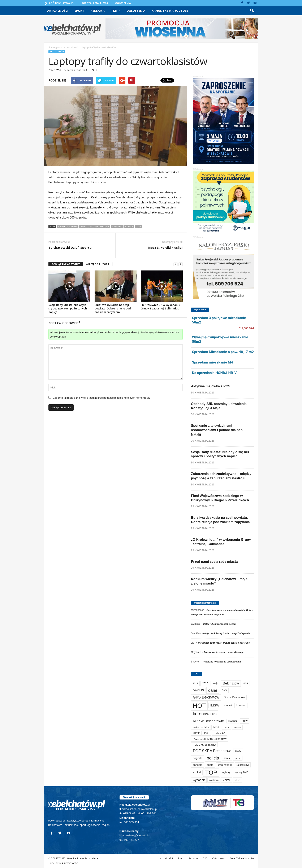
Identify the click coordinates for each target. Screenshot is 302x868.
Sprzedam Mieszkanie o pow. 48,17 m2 (223, 352)
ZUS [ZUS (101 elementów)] (237, 780)
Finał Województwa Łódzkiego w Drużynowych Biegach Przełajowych (220, 498)
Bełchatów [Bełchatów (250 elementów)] (231, 683)
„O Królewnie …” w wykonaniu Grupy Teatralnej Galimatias (160, 307)
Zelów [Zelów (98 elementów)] (227, 780)
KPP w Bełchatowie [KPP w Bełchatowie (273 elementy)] (208, 721)
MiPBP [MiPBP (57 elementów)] (196, 733)
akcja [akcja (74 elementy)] (215, 683)
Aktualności (58, 11)
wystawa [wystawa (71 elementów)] (214, 780)
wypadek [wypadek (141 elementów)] (199, 780)
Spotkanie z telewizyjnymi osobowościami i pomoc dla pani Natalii (217, 430)
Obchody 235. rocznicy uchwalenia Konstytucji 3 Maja (219, 406)
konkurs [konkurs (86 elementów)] (241, 705)
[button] (252, 11)
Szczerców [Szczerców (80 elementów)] (243, 765)
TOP (139, 227)
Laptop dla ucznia (99, 227)
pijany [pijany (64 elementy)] (238, 751)
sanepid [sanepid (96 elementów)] (198, 765)
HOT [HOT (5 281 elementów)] (199, 706)
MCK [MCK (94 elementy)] (216, 727)
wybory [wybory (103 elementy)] (226, 772)
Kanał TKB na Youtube (170, 11)
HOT (83, 227)
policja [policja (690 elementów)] (213, 758)
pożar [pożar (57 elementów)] (238, 758)
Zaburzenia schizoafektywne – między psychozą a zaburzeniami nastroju (221, 476)
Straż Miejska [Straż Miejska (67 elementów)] (225, 765)
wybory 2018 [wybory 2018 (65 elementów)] (242, 772)
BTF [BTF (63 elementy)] (246, 683)
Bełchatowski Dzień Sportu (70, 247)
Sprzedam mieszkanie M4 (213, 362)
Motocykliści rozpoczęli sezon (219, 624)
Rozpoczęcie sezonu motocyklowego (224, 652)
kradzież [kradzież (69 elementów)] (233, 721)
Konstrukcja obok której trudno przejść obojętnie (223, 633)
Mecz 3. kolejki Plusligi (165, 247)
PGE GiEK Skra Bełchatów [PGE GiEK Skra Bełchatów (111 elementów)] (210, 739)
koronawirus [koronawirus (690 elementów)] (205, 714)
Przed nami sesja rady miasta (214, 562)
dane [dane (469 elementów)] (213, 690)
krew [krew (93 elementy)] (245, 721)
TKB (116, 11)
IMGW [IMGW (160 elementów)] (215, 705)
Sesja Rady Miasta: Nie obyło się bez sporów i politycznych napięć (68, 308)
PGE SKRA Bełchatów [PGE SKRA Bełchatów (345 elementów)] (212, 751)
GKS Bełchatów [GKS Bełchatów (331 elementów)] (206, 697)
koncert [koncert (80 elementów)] (228, 705)
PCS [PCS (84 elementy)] (207, 733)
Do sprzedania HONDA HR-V (214, 373)
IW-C (58, 70)
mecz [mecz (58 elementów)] (226, 727)
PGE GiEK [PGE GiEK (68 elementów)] (220, 733)
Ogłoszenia (123, 3)
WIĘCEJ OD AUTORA (98, 264)
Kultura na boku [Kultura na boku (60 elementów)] (201, 727)
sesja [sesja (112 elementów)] (210, 765)
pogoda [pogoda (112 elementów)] (198, 758)
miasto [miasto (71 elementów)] (237, 727)
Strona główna (55, 47)
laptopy (117, 227)
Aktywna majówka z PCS (211, 386)
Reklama (98, 11)
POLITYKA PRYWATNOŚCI (64, 863)
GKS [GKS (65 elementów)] (224, 690)
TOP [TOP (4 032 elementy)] (211, 772)
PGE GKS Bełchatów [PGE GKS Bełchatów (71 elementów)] (204, 745)
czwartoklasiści (68, 227)
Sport (79, 11)
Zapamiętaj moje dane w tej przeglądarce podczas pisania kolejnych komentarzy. (102, 398)
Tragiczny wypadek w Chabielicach (222, 662)
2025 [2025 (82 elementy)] (205, 683)
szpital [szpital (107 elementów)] (197, 772)
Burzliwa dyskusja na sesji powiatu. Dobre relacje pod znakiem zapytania (113, 308)
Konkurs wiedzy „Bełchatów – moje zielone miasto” (219, 581)
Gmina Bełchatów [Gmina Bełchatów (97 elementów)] (234, 697)
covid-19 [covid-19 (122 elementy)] (198, 690)
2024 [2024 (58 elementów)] (195, 683)
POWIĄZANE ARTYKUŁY (66, 264)
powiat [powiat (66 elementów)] (227, 758)
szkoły (129, 227)
